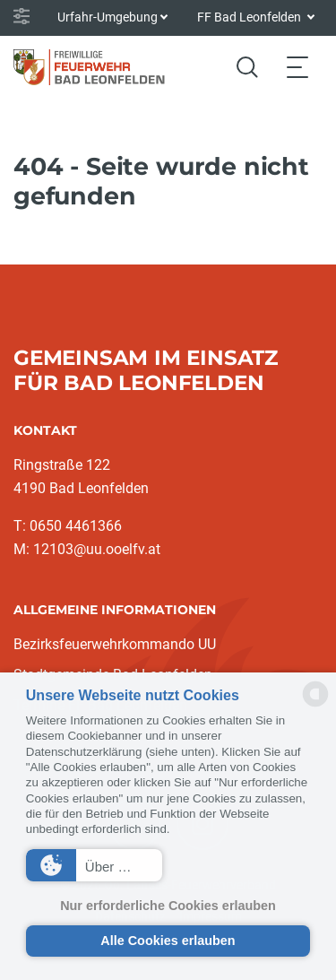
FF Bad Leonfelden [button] (250, 17)
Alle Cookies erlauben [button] (168, 941)
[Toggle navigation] (297, 67)
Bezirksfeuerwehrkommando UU (115, 644)
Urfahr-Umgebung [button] (108, 17)
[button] (94, 865)
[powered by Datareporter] (315, 705)
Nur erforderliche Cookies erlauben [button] (168, 906)
